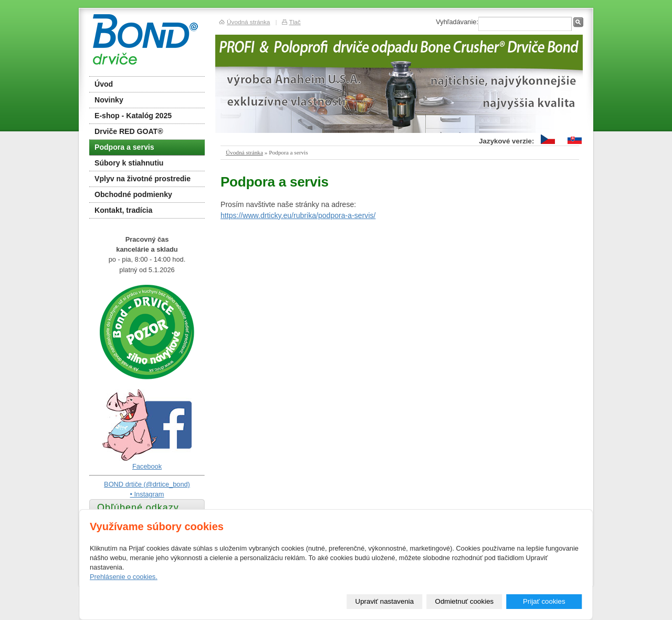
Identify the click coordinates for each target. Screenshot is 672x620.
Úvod (104, 84)
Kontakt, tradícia (123, 210)
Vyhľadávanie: (457, 22)
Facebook (147, 466)
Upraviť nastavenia (385, 601)
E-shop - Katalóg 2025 (133, 116)
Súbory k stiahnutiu (129, 163)
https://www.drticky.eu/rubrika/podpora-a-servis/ (298, 215)
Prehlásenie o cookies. (124, 577)
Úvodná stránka (244, 152)
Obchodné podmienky (133, 194)
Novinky (109, 100)
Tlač (295, 22)
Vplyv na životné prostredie (143, 179)
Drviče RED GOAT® (129, 131)
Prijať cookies (544, 601)
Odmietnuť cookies (465, 601)
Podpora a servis (124, 147)
